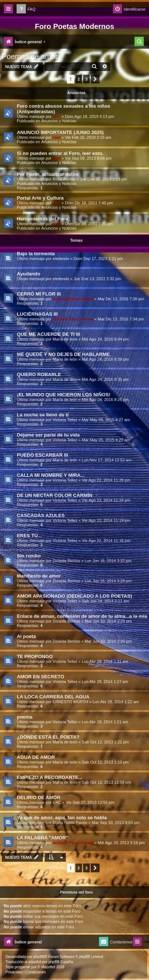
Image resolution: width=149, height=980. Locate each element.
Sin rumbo (29, 556)
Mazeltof (48, 967)
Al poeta (26, 636)
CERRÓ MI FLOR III (39, 294)
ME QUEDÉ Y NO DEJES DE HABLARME (63, 354)
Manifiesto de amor (39, 576)
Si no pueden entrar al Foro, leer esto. (60, 153)
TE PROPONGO (35, 656)
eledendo (61, 259)
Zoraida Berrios (66, 561)
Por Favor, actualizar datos (48, 174)
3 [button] (86, 79)
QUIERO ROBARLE (39, 374)
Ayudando (29, 274)
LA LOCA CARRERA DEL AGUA (53, 697)
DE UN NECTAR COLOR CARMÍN (55, 495)
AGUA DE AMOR (36, 757)
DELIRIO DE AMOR (39, 797)
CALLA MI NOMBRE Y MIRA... (51, 475)
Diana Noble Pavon (70, 823)
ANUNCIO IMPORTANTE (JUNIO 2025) (60, 132)
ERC (57, 802)
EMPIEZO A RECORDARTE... (50, 777)
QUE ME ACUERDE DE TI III (48, 334)
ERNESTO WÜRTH (70, 702)
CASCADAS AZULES (41, 515)
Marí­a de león (65, 339)
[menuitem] (26, 9)
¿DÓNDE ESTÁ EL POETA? (48, 737)
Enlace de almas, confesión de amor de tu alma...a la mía (82, 616)
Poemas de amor (30, 56)
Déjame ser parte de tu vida (48, 435)
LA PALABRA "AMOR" (42, 838)
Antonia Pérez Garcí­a (73, 299)
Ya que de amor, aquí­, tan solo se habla (62, 818)
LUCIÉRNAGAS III (37, 314)
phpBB (39, 957)
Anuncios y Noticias (59, 121)
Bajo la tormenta (36, 254)
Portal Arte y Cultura (40, 198)
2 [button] (79, 79)
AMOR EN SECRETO (40, 677)
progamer (23, 967)
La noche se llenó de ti (43, 415)
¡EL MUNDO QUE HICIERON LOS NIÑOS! (64, 395)
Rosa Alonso (64, 179)
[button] (95, 79)
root (57, 116)
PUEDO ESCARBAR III (42, 455)
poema (25, 717)
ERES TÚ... (29, 536)
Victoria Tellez (65, 420)
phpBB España (61, 962)
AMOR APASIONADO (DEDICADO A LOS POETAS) (74, 596)
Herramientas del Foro (42, 219)
